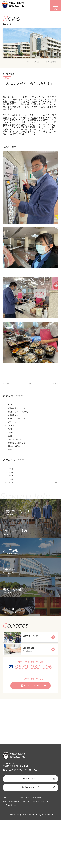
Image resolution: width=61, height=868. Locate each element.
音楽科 (12, 441)
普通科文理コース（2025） (22, 421)
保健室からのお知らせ (19, 449)
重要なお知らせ (16, 425)
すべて (12, 406)
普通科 (12, 433)
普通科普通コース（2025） (22, 410)
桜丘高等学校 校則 (48, 848)
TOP (26, 62)
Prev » (54, 384)
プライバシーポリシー (15, 852)
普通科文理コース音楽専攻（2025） (26, 414)
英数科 (12, 437)
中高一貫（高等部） (18, 445)
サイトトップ (11, 844)
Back (30, 384)
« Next (7, 384)
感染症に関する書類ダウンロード (20, 848)
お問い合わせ (28, 844)
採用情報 (44, 844)
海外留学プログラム (18, 418)
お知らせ (36, 62)
